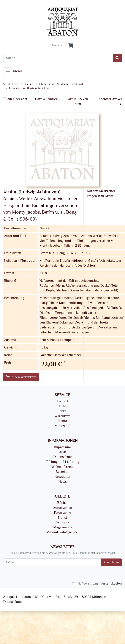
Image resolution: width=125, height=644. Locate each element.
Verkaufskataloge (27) (62, 532)
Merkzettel (62, 426)
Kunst (62, 518)
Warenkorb (62, 416)
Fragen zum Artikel (101, 196)
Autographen (63, 508)
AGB (63, 452)
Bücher (62, 503)
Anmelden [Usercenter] (57, 45)
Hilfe (63, 406)
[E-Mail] (52, 562)
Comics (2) (62, 522)
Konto (63, 421)
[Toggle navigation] (8, 72)
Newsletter (63, 477)
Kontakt (62, 401)
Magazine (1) (62, 527)
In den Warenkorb (21, 377)
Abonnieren (111, 562)
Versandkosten (111, 583)
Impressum (62, 447)
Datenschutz (62, 457)
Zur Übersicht (15, 99)
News (63, 482)
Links (62, 411)
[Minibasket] (71, 46)
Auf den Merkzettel (101, 191)
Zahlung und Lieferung (62, 462)
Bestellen (62, 472)
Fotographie (62, 513)
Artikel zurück (46, 99)
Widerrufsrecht (63, 467)
